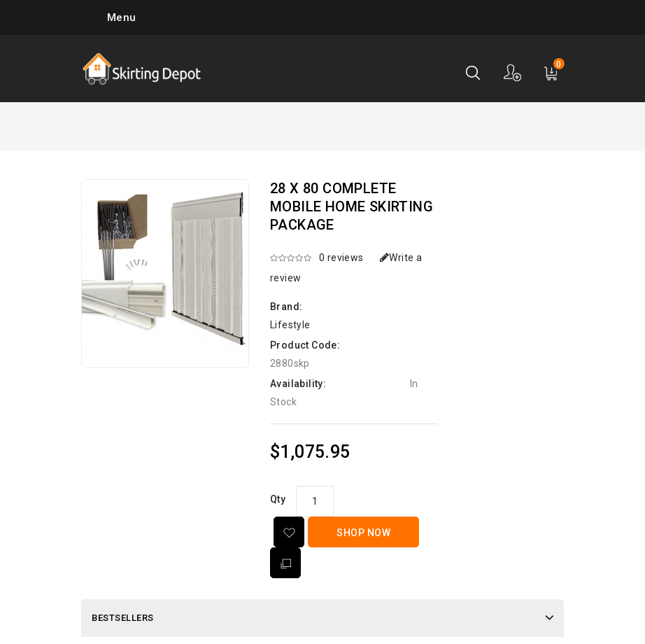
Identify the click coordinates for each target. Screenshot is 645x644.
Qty (278, 499)
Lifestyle (290, 325)
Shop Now (363, 533)
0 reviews (341, 258)
